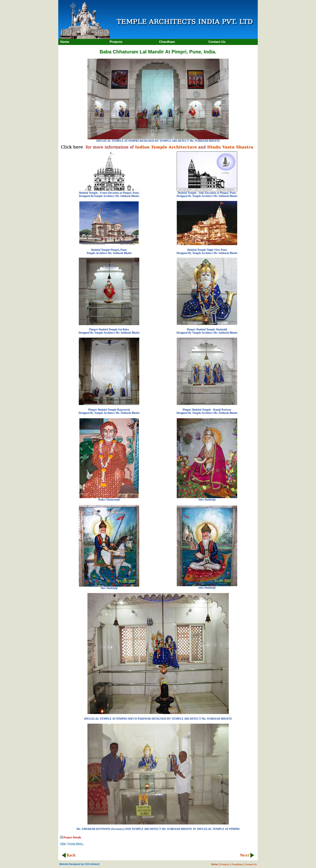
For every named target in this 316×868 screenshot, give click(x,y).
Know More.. (76, 844)
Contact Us (251, 864)
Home (215, 864)
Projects (225, 864)
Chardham (237, 864)
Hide (63, 844)
